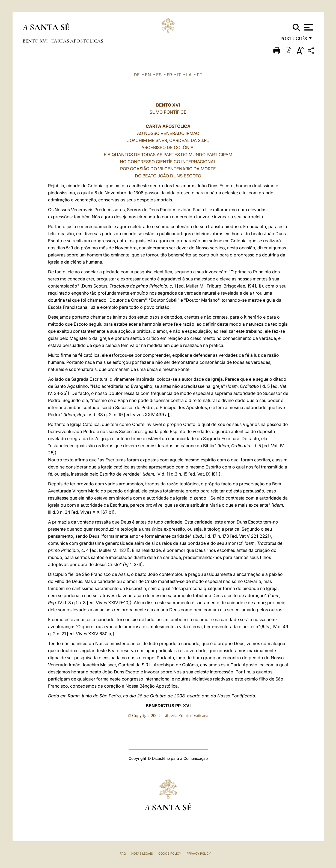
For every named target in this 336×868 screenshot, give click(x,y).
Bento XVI (36, 41)
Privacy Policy (199, 854)
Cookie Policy (170, 854)
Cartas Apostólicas (77, 41)
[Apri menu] (308, 27)
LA (189, 75)
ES (159, 75)
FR (169, 75)
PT (200, 75)
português (293, 40)
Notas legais (142, 854)
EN (148, 75)
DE (137, 75)
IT (179, 75)
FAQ (123, 854)
